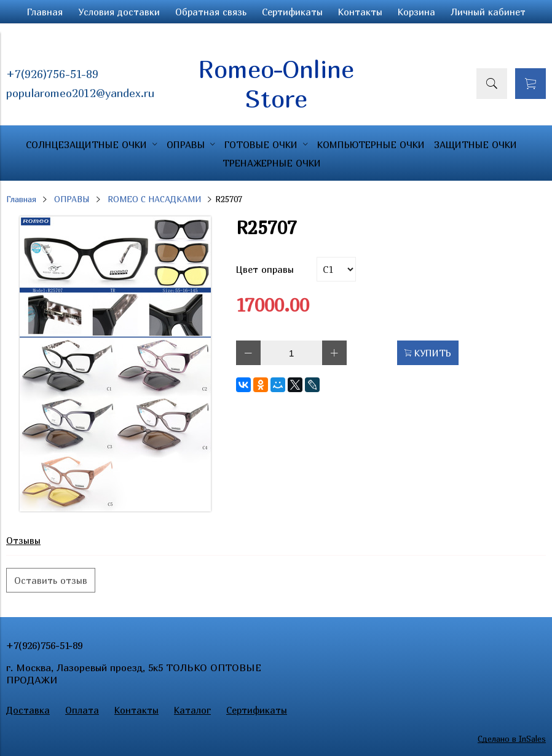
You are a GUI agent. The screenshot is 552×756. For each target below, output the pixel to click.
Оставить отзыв (51, 580)
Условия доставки (119, 12)
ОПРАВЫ (72, 199)
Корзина (416, 12)
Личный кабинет (488, 12)
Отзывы (23, 540)
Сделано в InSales (512, 739)
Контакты (360, 12)
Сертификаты (292, 12)
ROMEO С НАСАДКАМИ (154, 199)
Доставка (28, 710)
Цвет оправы (265, 269)
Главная (45, 12)
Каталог (192, 710)
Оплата (82, 710)
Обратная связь (211, 12)
